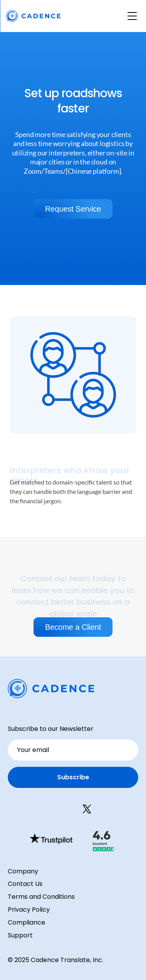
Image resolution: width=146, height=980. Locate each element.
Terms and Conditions (41, 897)
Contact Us (25, 884)
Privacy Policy (29, 910)
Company (23, 871)
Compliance (26, 922)
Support (20, 935)
